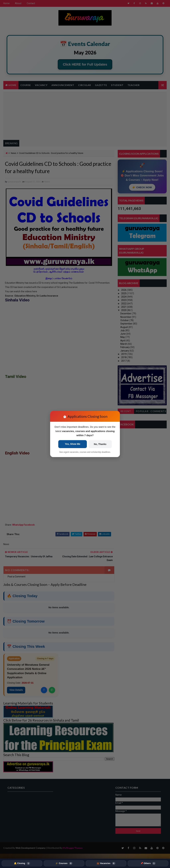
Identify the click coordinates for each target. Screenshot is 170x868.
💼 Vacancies (106, 863)
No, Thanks (100, 444)
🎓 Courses (64, 863)
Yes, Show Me (73, 444)
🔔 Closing (22, 863)
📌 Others (148, 863)
